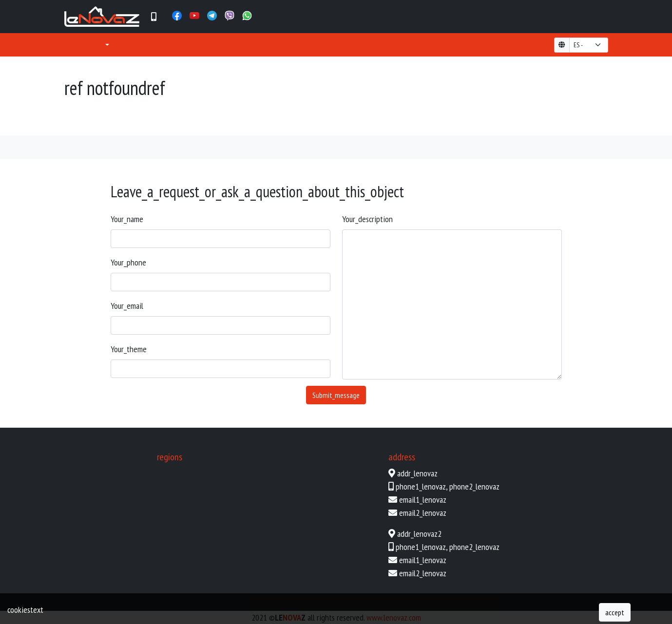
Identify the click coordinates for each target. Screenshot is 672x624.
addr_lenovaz (417, 473)
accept (615, 612)
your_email (127, 306)
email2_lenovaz (423, 513)
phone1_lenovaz (421, 486)
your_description (367, 219)
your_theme (129, 349)
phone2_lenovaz (474, 486)
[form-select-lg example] (589, 45)
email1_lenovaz (423, 500)
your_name (127, 219)
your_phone (128, 262)
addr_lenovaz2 (419, 534)
